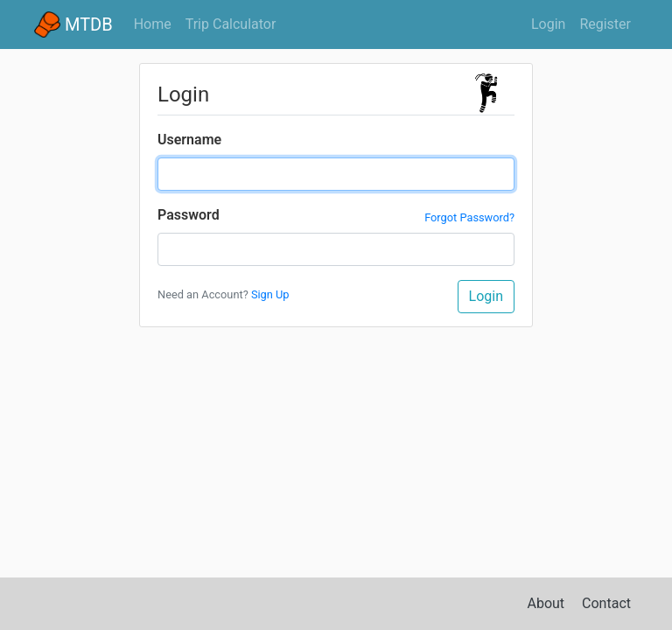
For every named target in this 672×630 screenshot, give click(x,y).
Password (189, 215)
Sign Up (270, 294)
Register (605, 24)
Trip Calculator (231, 24)
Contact (606, 603)
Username (189, 140)
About (546, 603)
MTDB (73, 24)
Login (548, 24)
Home (156, 23)
